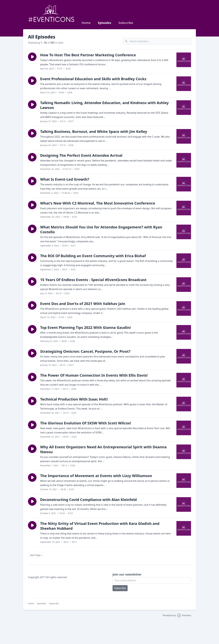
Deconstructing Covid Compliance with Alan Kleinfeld (88, 500)
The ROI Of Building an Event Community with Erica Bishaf (93, 256)
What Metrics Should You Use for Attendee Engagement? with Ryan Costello (101, 229)
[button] (32, 57)
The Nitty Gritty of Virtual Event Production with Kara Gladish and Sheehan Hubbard (100, 526)
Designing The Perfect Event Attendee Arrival (81, 155)
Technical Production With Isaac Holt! (74, 399)
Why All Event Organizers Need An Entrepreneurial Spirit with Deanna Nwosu (103, 449)
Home (86, 23)
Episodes (105, 23)
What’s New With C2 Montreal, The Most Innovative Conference (98, 203)
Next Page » (36, 555)
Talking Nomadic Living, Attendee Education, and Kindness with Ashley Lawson (104, 105)
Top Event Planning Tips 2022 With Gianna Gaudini (85, 327)
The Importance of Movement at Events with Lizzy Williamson (96, 476)
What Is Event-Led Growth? (65, 179)
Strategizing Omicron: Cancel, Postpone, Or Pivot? (85, 351)
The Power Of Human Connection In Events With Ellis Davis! (94, 375)
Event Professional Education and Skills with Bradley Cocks (93, 79)
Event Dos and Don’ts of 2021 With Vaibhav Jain (83, 304)
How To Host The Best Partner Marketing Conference (88, 55)
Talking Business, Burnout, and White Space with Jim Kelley (94, 131)
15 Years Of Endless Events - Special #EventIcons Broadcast (93, 280)
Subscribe (126, 23)
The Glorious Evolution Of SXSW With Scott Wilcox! (86, 423)
